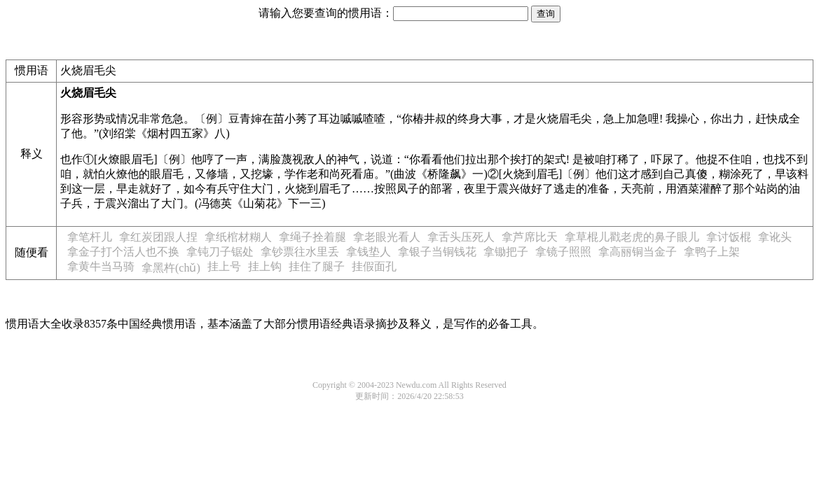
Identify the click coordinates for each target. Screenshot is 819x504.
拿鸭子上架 (712, 252)
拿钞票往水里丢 (300, 252)
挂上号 (224, 266)
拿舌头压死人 (461, 237)
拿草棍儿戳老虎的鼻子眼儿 (632, 237)
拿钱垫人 (369, 252)
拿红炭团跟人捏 (158, 237)
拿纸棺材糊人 (238, 237)
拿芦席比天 (530, 237)
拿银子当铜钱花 (437, 252)
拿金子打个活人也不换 (123, 252)
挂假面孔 (374, 266)
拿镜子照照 (563, 252)
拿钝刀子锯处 (220, 252)
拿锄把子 (506, 252)
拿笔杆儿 (90, 237)
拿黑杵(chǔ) (171, 268)
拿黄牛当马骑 (101, 266)
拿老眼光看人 (387, 237)
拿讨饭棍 (729, 237)
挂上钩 (265, 266)
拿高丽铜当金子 (638, 252)
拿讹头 (775, 237)
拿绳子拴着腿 (312, 237)
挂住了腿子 (317, 266)
